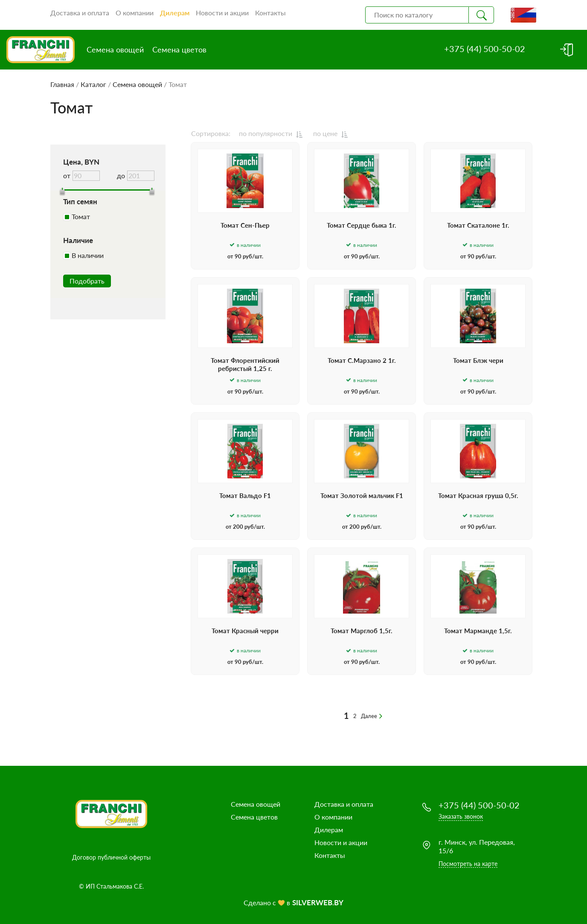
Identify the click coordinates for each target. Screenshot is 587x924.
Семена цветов (179, 49)
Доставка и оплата (80, 13)
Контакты (270, 13)
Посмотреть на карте (468, 864)
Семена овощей (115, 49)
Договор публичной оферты (111, 857)
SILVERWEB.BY (318, 902)
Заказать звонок (461, 816)
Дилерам (175, 13)
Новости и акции (222, 13)
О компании (135, 13)
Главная (62, 84)
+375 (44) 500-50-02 (485, 49)
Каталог (93, 84)
